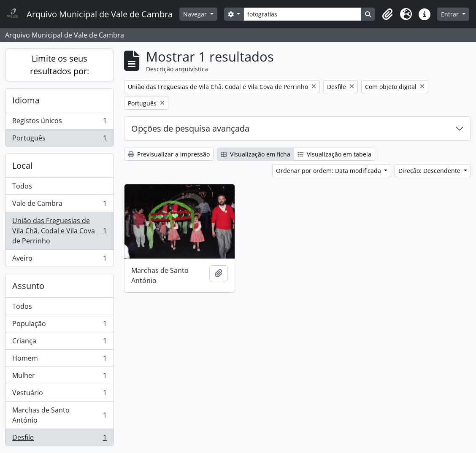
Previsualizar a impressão (169, 154)
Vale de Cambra (59, 205)
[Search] (303, 14)
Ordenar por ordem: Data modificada (329, 171)
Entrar (451, 14)
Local (22, 166)
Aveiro (59, 260)
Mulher (59, 377)
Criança (59, 343)
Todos (22, 186)
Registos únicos (59, 123)
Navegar (196, 14)
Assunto (28, 286)
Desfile (59, 439)
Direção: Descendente (430, 171)
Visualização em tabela (334, 154)
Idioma (26, 100)
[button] (387, 14)
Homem (59, 360)
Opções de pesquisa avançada (190, 128)
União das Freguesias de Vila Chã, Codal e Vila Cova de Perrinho (59, 231)
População (59, 325)
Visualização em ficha (256, 154)
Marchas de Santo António (59, 415)
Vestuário (59, 395)
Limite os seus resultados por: (59, 65)
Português (59, 140)
